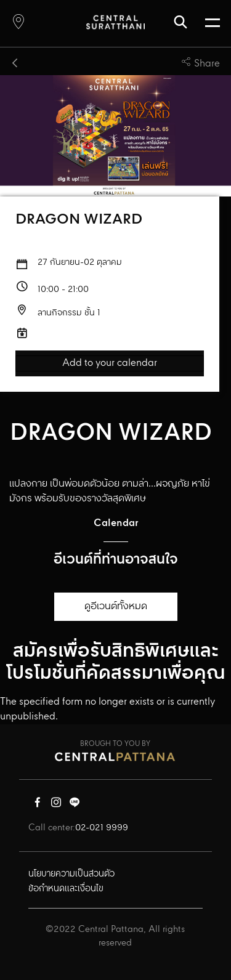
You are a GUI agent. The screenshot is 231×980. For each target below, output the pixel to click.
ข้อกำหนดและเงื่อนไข (66, 889)
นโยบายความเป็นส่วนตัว (71, 874)
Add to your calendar (110, 363)
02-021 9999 (102, 828)
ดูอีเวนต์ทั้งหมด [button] (116, 606)
